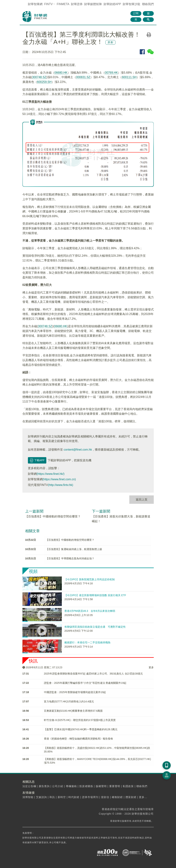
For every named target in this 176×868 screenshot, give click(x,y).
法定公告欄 (29, 786)
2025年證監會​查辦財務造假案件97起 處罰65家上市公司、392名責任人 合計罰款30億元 (93, 674)
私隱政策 (128, 786)
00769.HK (111, 73)
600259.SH (44, 82)
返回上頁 (142, 500)
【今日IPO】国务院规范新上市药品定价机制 (90, 579)
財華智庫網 (35, 4)
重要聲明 (115, 786)
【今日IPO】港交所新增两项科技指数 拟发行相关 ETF (95, 595)
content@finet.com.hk (78, 450)
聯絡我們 (148, 4)
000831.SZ (83, 77)
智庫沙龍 (131, 4)
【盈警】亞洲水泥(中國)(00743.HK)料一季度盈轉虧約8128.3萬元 (81, 729)
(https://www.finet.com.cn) (59, 479)
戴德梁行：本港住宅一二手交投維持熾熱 (87, 642)
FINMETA (63, 4)
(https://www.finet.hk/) (51, 474)
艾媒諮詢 (41, 797)
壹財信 (105, 797)
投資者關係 (86, 786)
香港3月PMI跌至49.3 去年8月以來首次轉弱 (90, 611)
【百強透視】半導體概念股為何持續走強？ (70, 558)
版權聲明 (101, 786)
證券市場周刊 (90, 797)
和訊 (52, 797)
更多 (151, 667)
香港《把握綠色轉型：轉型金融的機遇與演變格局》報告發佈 (78, 739)
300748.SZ (39, 77)
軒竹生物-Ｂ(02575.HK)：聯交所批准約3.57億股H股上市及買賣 (80, 720)
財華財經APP (112, 4)
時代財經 (74, 797)
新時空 (62, 797)
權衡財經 (117, 797)
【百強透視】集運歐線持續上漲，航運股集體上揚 (74, 549)
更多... (143, 797)
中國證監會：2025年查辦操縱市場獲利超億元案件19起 (75, 692)
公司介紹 (58, 786)
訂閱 (136, 13)
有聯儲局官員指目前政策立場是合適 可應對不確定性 (95, 627)
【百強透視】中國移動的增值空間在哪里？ (53, 516)
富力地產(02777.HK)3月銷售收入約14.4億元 (69, 701)
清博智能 (28, 797)
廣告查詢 (44, 786)
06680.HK (61, 73)
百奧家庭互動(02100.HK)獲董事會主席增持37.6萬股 (73, 711)
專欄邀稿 (71, 786)
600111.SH (129, 77)
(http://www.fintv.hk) (61, 485)
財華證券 (77, 4)
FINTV (48, 4)
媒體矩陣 (93, 4)
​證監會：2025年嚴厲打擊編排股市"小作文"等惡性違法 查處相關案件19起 (85, 683)
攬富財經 (131, 797)
